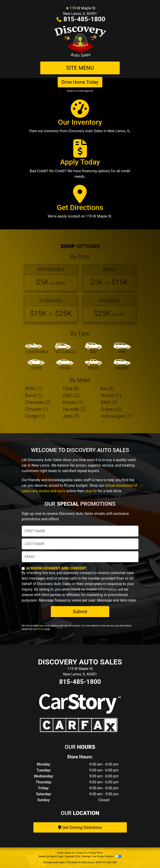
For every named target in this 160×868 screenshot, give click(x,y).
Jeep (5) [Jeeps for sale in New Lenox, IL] (71, 416)
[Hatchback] (65, 349)
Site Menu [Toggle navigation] (80, 68)
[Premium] (109, 309)
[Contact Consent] (23, 568)
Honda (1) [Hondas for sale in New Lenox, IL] (73, 402)
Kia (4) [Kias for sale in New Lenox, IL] (107, 389)
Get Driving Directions (80, 827)
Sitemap (86, 856)
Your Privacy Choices (107, 856)
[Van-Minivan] (122, 349)
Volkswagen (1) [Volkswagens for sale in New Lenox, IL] (116, 416)
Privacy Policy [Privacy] (96, 853)
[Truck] (93, 365)
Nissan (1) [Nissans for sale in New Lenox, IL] (111, 395)
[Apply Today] (80, 161)
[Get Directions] (80, 204)
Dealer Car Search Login (51, 856)
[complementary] (146, 854)
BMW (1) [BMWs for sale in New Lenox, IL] (34, 389)
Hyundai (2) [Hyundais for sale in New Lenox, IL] (75, 409)
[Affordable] (51, 278)
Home (60, 853)
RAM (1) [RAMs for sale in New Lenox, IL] (109, 402)
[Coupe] (36, 365)
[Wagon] (122, 365)
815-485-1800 (84, 19)
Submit (80, 612)
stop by (91, 491)
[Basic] (109, 278)
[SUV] (93, 349)
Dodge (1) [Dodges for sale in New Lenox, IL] (35, 416)
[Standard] (51, 309)
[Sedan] (65, 365)
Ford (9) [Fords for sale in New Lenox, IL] (71, 389)
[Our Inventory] (80, 118)
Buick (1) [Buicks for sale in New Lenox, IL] (34, 395)
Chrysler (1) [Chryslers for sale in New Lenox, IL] (37, 409)
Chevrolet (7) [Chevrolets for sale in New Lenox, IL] (38, 402)
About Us (70, 853)
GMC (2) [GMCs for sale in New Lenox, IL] (71, 395)
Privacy (41, 629)
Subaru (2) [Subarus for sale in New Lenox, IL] (111, 409)
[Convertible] (37, 349)
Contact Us (82, 853)
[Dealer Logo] (80, 42)
